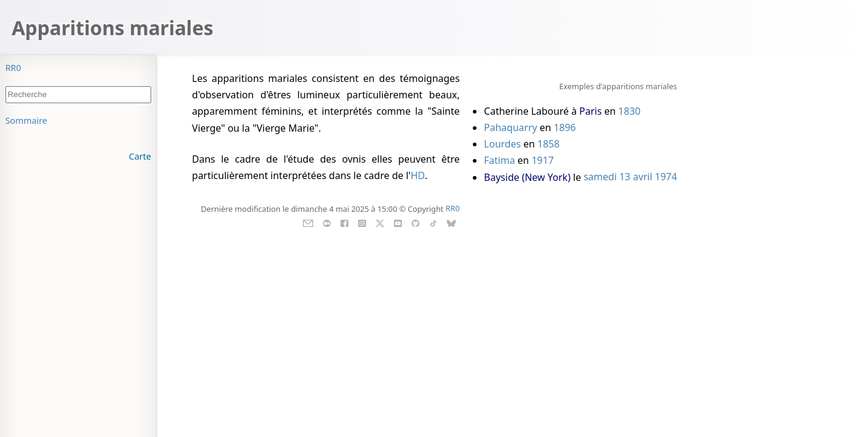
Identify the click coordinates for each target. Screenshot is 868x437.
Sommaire (26, 120)
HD (418, 175)
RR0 (13, 68)
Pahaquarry (510, 127)
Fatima (499, 160)
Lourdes (502, 144)
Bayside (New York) (527, 177)
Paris (590, 111)
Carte (140, 156)
